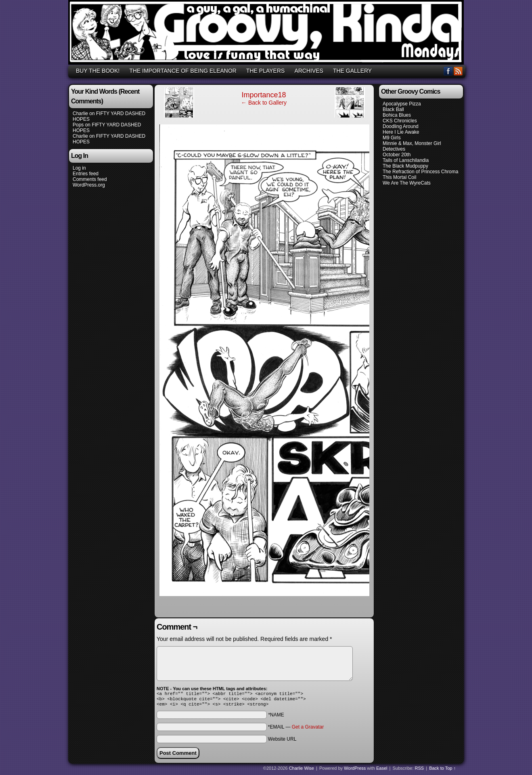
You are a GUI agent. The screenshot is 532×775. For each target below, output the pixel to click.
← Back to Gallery (264, 103)
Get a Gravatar (308, 729)
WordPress (355, 771)
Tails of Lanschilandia (406, 160)
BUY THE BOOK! (98, 71)
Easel (382, 771)
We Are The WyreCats (407, 183)
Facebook (448, 71)
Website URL (282, 741)
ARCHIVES (309, 71)
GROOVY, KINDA (267, 34)
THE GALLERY (352, 71)
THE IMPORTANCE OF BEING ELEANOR (183, 71)
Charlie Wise (302, 771)
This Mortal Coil (399, 177)
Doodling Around (401, 126)
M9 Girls (392, 138)
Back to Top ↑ (442, 771)
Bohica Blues (397, 115)
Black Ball (393, 109)
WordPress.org (89, 185)
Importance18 (264, 95)
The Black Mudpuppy (405, 166)
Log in (79, 168)
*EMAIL (296, 729)
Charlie (80, 113)
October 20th (397, 155)
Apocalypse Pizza (402, 104)
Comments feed (90, 179)
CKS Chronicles (400, 121)
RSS (458, 71)
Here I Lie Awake (401, 132)
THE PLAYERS (265, 71)
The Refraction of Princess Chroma (420, 172)
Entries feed (86, 174)
